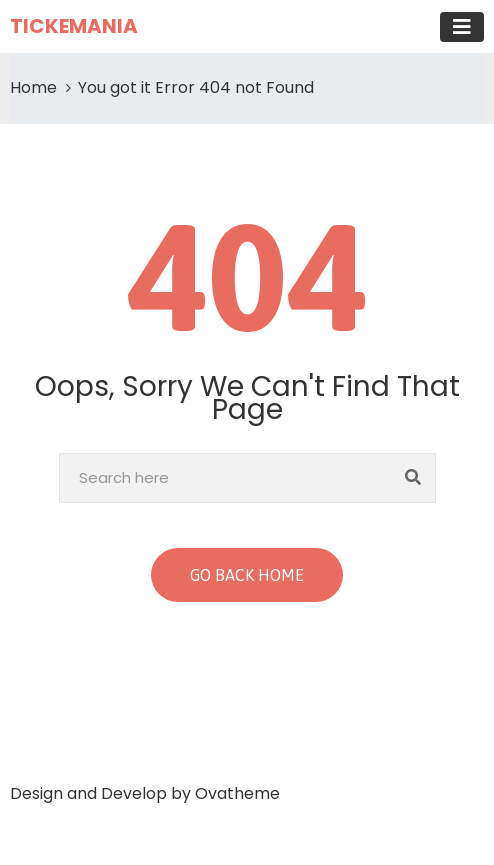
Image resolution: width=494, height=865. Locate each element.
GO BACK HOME (247, 575)
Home (33, 87)
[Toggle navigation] (462, 27)
